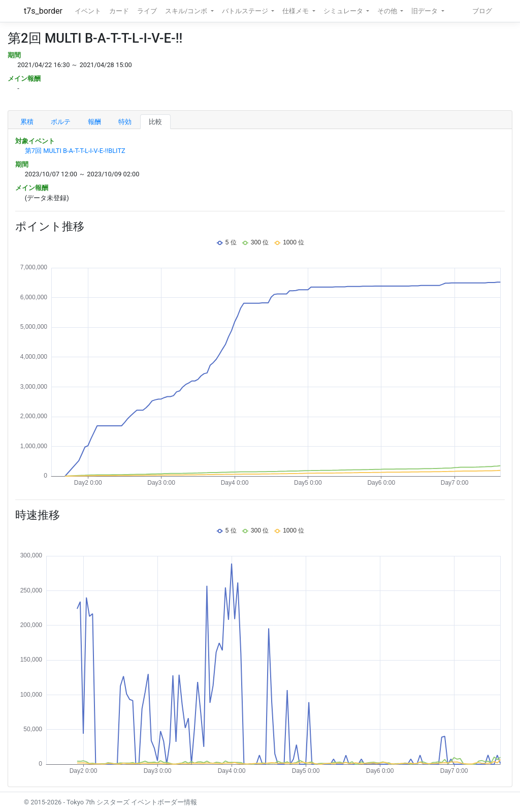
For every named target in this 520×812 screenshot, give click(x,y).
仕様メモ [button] (296, 11)
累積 (27, 122)
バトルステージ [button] (246, 11)
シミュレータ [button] (344, 11)
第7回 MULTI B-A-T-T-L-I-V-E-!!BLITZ (75, 151)
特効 (125, 122)
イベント (88, 11)
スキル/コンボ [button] (187, 11)
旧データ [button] (425, 11)
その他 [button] (388, 11)
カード (119, 11)
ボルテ (61, 122)
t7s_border (43, 11)
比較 (155, 122)
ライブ (147, 11)
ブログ (482, 11)
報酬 (94, 122)
